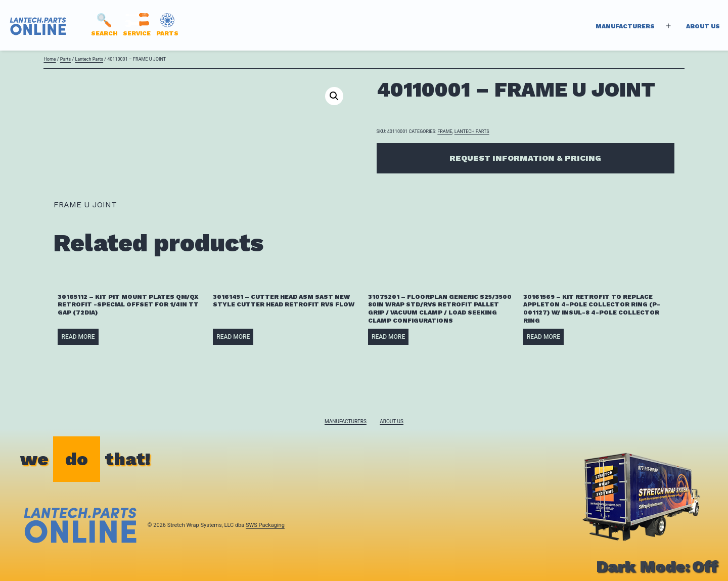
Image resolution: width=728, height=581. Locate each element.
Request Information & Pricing (525, 158)
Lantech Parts (89, 59)
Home (50, 59)
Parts (65, 59)
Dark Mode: (657, 566)
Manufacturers (625, 26)
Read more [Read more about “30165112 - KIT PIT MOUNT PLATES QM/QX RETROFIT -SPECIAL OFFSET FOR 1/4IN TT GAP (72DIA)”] (78, 337)
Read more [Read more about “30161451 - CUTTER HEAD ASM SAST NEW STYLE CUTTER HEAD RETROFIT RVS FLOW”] (233, 337)
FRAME (445, 131)
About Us (703, 26)
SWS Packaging (265, 525)
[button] (334, 96)
